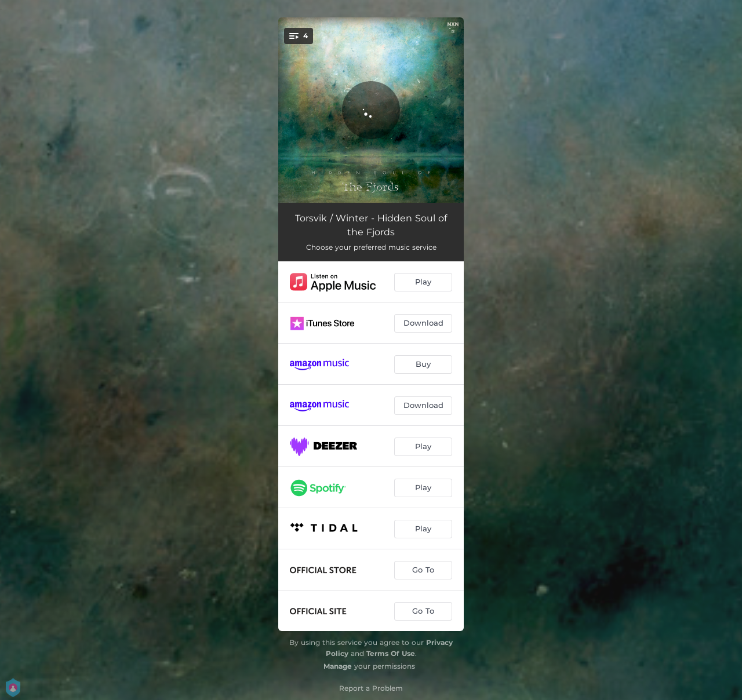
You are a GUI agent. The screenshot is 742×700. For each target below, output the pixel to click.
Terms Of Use (391, 653)
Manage (338, 666)
